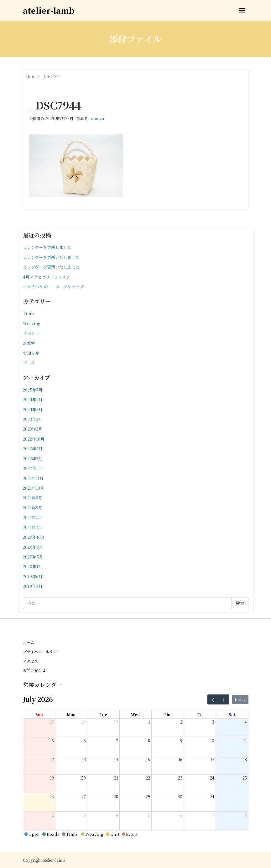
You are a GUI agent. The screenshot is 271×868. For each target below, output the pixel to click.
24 (212, 778)
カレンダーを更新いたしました (51, 257)
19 (52, 778)
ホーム (29, 642)
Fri (200, 714)
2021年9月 (33, 498)
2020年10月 (34, 537)
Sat (232, 714)
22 (148, 778)
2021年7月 (32, 517)
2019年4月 (33, 586)
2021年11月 (33, 478)
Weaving (31, 323)
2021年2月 (32, 527)
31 (212, 797)
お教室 (29, 343)
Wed (135, 714)
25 (245, 778)
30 (116, 722)
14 (116, 759)
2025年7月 (33, 390)
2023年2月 (33, 429)
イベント (31, 333)
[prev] (213, 699)
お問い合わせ (34, 670)
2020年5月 (33, 557)
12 (52, 759)
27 (84, 797)
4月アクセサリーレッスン (47, 277)
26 (52, 797)
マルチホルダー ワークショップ (53, 287)
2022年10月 (34, 439)
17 (212, 759)
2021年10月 (34, 488)
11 (245, 741)
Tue (103, 714)
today (240, 699)
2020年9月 (33, 547)
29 (84, 722)
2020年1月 (33, 566)
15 (148, 759)
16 (180, 759)
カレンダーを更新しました (47, 247)
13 (84, 759)
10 (212, 741)
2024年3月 (33, 409)
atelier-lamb (49, 10)
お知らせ (31, 353)
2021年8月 (33, 508)
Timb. (29, 313)
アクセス (30, 661)
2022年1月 (32, 468)
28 (52, 722)
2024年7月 (33, 399)
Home (32, 76)
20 (83, 778)
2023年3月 (33, 419)
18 (245, 759)
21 (116, 778)
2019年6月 (33, 576)
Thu (168, 714)
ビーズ (29, 363)
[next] (224, 699)
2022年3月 (33, 459)
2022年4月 (33, 449)
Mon (71, 714)
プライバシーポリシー (42, 651)
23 (180, 778)
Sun (39, 714)
